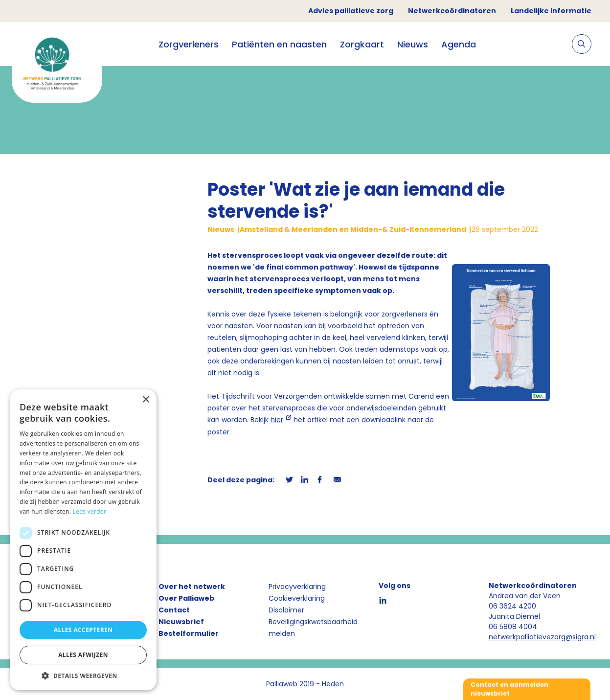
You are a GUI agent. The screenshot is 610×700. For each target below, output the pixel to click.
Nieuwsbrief (181, 622)
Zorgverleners (189, 44)
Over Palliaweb (186, 598)
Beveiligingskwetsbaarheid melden (313, 628)
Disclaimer (286, 610)
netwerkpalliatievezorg (527, 637)
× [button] (146, 400)
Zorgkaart (362, 44)
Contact (174, 610)
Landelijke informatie (551, 11)
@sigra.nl (581, 637)
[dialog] (83, 540)
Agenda (459, 44)
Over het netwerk (192, 587)
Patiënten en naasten (279, 44)
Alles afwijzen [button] (83, 655)
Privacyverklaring (297, 587)
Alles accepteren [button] (83, 630)
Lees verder (90, 511)
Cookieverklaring (297, 598)
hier (277, 420)
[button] (83, 676)
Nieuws (413, 44)
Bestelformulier (189, 633)
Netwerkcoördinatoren (452, 11)
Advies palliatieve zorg (351, 11)
